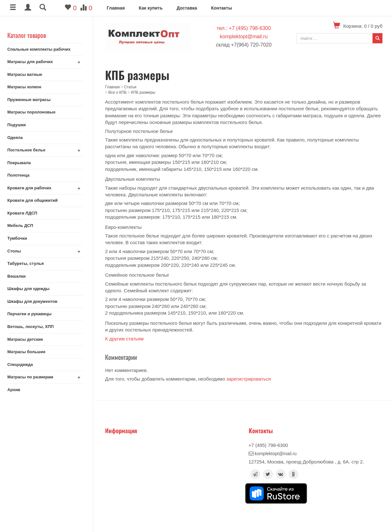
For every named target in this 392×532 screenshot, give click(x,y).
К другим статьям (124, 339)
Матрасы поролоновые (34, 112)
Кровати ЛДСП (25, 213)
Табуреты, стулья (28, 263)
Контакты (222, 8)
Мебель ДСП (22, 226)
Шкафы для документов (35, 301)
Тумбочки (19, 238)
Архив (16, 390)
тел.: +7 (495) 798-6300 (244, 28)
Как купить (151, 8)
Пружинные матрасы (31, 100)
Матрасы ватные (27, 74)
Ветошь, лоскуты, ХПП (33, 327)
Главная (116, 8)
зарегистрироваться (249, 379)
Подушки (19, 125)
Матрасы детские (27, 339)
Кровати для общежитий (35, 200)
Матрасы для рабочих (32, 62)
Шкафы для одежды (31, 289)
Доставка (187, 8)
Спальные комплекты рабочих (41, 49)
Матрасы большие (29, 352)
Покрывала (21, 163)
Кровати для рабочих (32, 188)
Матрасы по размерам (32, 377)
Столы (16, 251)
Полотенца (21, 175)
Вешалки (19, 276)
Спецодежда (22, 364)
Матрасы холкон (27, 87)
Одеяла (17, 138)
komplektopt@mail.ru (244, 36)
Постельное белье (29, 150)
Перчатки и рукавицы (32, 314)
